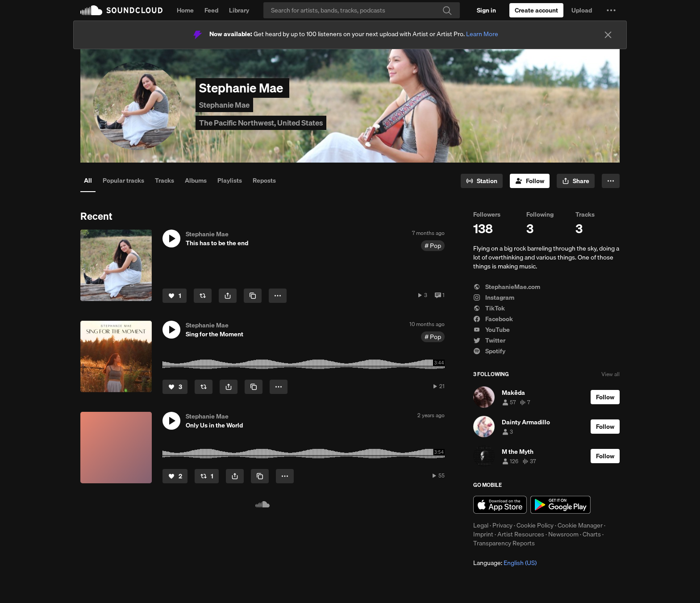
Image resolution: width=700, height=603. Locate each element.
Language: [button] (505, 563)
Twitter (489, 340)
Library (239, 10)
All (88, 180)
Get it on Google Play (560, 505)
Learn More (482, 34)
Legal (481, 525)
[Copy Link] (253, 296)
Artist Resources (521, 534)
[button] (611, 10)
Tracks (165, 180)
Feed (211, 10)
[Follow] (530, 181)
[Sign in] (486, 10)
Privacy (502, 525)
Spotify (489, 351)
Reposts (264, 180)
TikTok (489, 308)
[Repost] (203, 296)
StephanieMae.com (507, 287)
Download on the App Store (500, 505)
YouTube (492, 330)
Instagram (494, 297)
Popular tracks (123, 180)
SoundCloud (121, 10)
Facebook (493, 319)
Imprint (483, 534)
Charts (592, 534)
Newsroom (563, 534)
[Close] (608, 35)
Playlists (230, 180)
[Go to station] (482, 181)
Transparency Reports (504, 543)
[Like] (175, 296)
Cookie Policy (535, 525)
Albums (196, 180)
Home (185, 10)
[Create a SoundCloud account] (536, 10)
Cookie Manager (580, 525)
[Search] (362, 10)
